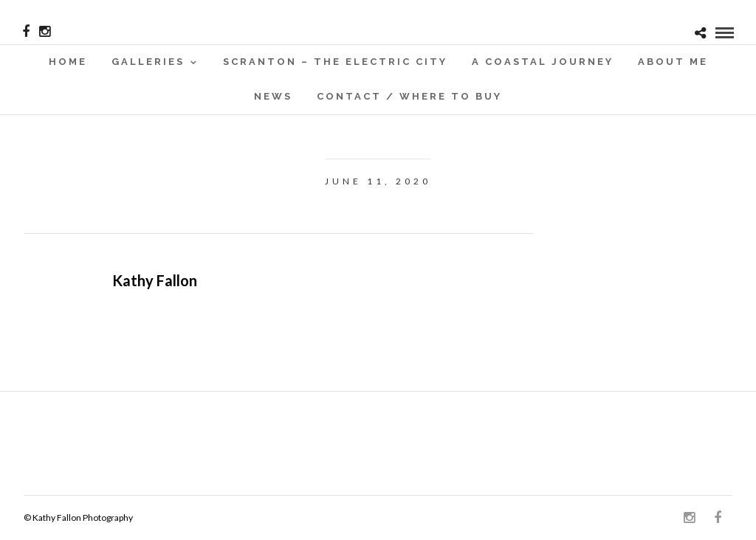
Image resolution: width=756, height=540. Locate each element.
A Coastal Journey (543, 62)
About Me (673, 62)
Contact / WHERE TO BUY (409, 96)
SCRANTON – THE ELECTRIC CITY (335, 62)
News (273, 96)
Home (68, 62)
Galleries (148, 62)
